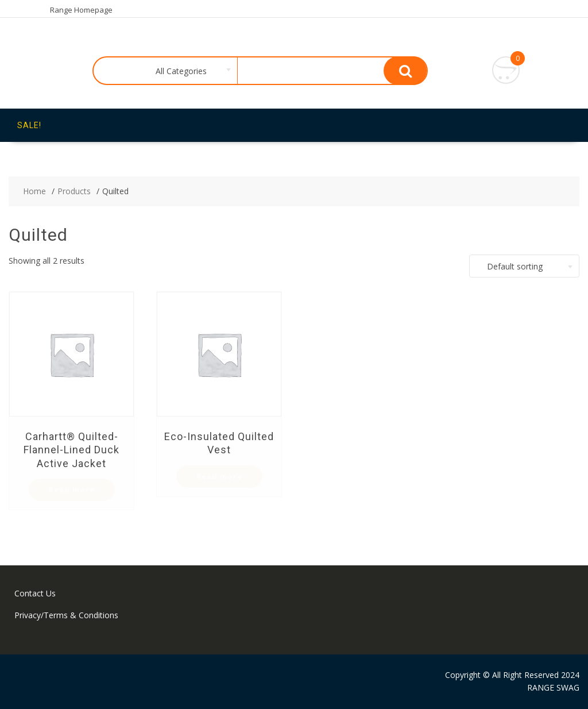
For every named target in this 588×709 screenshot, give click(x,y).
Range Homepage (81, 10)
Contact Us (35, 593)
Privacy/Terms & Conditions (66, 615)
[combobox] (179, 71)
